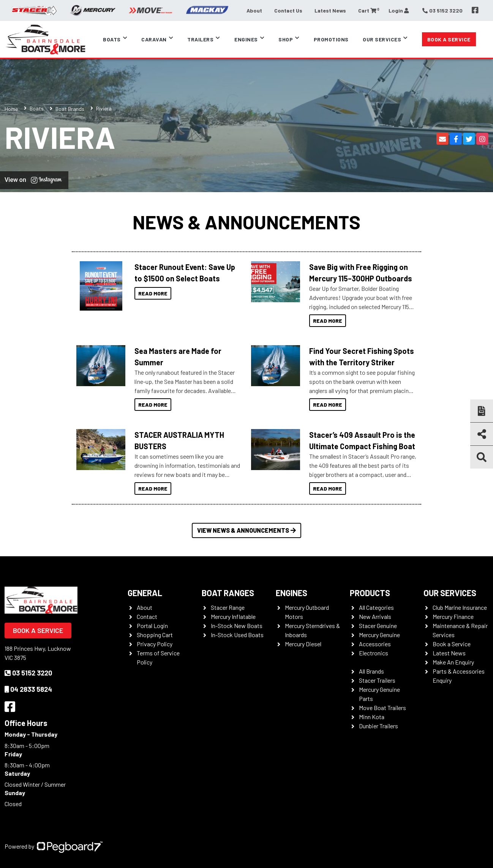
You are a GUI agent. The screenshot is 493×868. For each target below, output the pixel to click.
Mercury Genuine (379, 635)
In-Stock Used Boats (237, 635)
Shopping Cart (155, 635)
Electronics (374, 653)
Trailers (200, 39)
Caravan (154, 39)
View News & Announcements (246, 530)
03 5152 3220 (28, 673)
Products (370, 593)
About (254, 10)
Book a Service (449, 39)
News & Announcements (246, 222)
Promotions (331, 39)
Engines (246, 39)
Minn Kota (372, 717)
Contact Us (288, 10)
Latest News (330, 10)
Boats (112, 39)
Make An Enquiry (453, 662)
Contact (147, 616)
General (145, 593)
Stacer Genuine (378, 626)
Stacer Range (228, 607)
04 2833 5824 (28, 689)
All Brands (371, 671)
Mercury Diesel (303, 644)
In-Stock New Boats (237, 626)
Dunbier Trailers (378, 726)
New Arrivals (375, 616)
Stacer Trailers (377, 680)
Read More (153, 293)
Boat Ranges (228, 593)
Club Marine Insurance (460, 607)
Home (11, 109)
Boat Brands (70, 109)
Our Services (382, 39)
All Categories (376, 607)
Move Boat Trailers (382, 708)
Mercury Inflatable (233, 616)
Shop (286, 39)
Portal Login (152, 626)
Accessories (375, 644)
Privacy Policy (155, 644)
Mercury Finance (453, 616)
